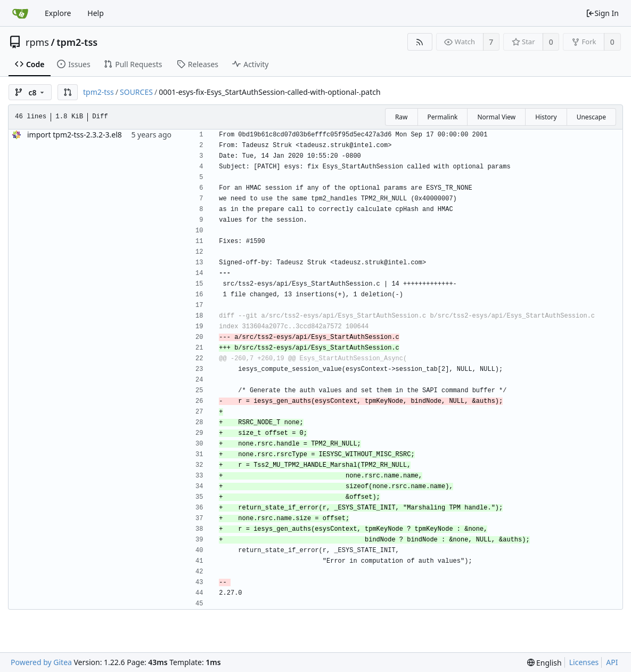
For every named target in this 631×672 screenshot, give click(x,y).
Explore (58, 13)
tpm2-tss (77, 42)
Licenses (584, 662)
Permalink (443, 117)
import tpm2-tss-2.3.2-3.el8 (75, 135)
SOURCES (136, 92)
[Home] (20, 13)
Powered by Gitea (41, 662)
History (546, 117)
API (612, 662)
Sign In (602, 13)
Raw (401, 117)
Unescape (591, 117)
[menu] (544, 663)
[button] (68, 92)
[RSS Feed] (420, 42)
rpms (37, 42)
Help (96, 13)
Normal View (496, 117)
